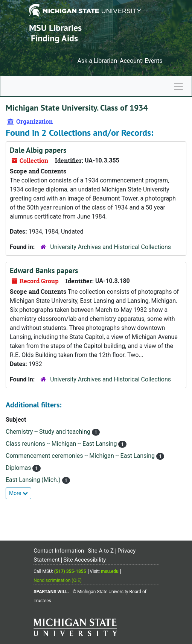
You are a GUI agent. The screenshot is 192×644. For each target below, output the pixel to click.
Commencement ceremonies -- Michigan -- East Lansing (81, 456)
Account (131, 61)
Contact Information (59, 551)
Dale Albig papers (38, 150)
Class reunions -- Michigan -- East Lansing (62, 444)
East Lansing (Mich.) (34, 480)
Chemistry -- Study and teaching (49, 432)
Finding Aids (54, 38)
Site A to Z (101, 551)
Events (153, 61)
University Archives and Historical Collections (110, 247)
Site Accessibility (85, 560)
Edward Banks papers (44, 270)
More (18, 493)
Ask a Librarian (97, 61)
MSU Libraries (55, 28)
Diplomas (19, 468)
